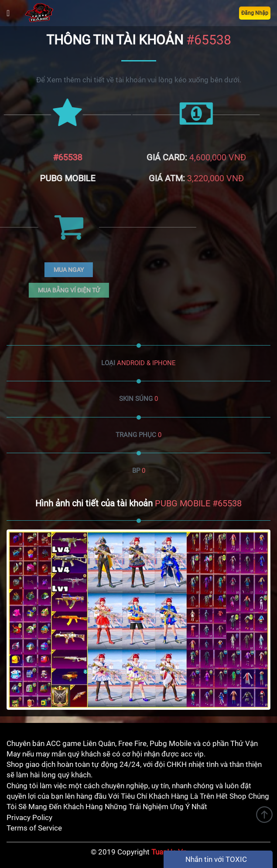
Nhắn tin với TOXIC (216, 859)
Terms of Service (34, 828)
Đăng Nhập (255, 13)
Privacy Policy (29, 817)
